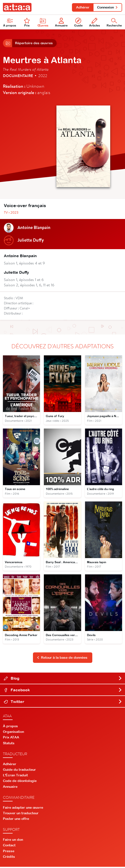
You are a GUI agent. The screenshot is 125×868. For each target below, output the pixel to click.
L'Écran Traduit (15, 776)
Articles (95, 23)
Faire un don (13, 841)
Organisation (13, 733)
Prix (27, 23)
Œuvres (43, 23)
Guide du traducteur (19, 771)
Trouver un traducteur (21, 814)
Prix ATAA (11, 738)
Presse (9, 852)
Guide (78, 23)
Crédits (9, 858)
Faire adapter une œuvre (23, 809)
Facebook (63, 691)
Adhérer (82, 7)
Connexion (107, 7)
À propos (10, 727)
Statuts (9, 744)
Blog (63, 679)
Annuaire (61, 23)
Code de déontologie (20, 782)
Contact (9, 846)
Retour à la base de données (62, 659)
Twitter (63, 703)
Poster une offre (16, 820)
